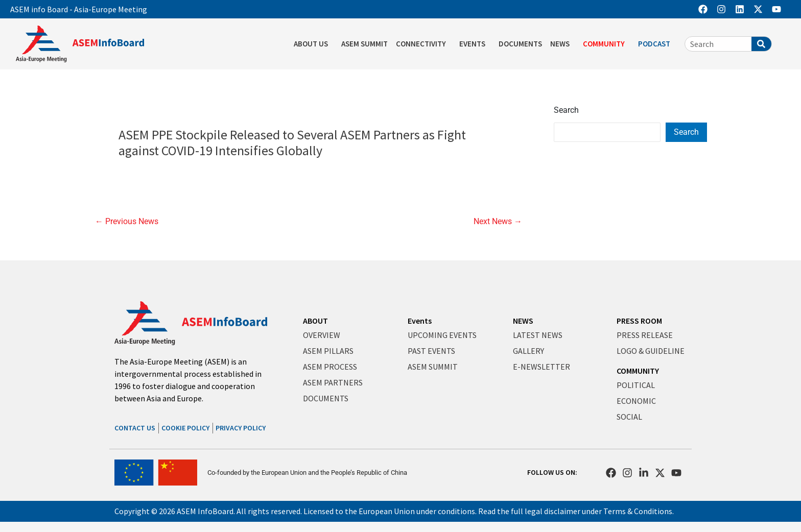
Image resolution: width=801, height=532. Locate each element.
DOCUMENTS (520, 44)
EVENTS (475, 44)
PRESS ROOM (639, 321)
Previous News (127, 222)
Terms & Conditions (638, 511)
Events (420, 321)
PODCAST (657, 44)
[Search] (761, 44)
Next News (498, 222)
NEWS (562, 44)
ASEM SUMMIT (364, 44)
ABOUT (315, 321)
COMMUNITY (606, 44)
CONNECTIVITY (423, 44)
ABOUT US (313, 44)
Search (566, 110)
